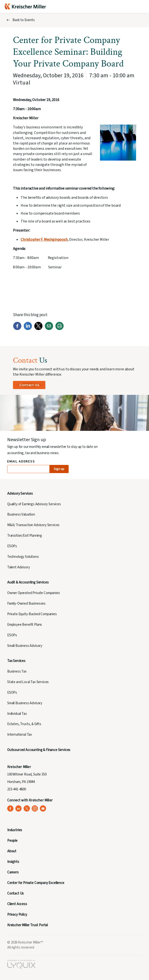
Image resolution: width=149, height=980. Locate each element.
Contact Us (29, 385)
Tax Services (16, 661)
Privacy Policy (17, 915)
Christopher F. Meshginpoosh (44, 240)
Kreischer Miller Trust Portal (27, 925)
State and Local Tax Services (28, 682)
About (12, 851)
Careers (13, 872)
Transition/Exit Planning (25, 536)
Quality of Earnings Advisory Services (34, 504)
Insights (13, 862)
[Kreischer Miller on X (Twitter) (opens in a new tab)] (27, 809)
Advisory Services (20, 494)
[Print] (60, 329)
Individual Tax (17, 714)
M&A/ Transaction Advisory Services (33, 525)
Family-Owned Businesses (26, 604)
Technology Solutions (23, 557)
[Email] (49, 329)
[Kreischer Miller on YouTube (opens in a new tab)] (43, 809)
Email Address (21, 462)
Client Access (17, 904)
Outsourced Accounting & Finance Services (39, 750)
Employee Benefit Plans (25, 625)
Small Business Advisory (25, 646)
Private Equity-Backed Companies (32, 614)
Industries (15, 830)
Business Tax (17, 671)
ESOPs (12, 546)
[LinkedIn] (28, 329)
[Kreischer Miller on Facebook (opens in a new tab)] (10, 809)
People (12, 841)
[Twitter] (38, 329)
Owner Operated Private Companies (34, 593)
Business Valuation (21, 514)
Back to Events (24, 20)
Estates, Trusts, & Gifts (24, 724)
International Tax (20, 735)
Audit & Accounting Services (28, 582)
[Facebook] (17, 329)
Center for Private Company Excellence (36, 883)
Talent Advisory (18, 567)
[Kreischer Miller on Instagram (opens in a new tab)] (35, 809)
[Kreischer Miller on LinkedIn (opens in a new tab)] (19, 809)
